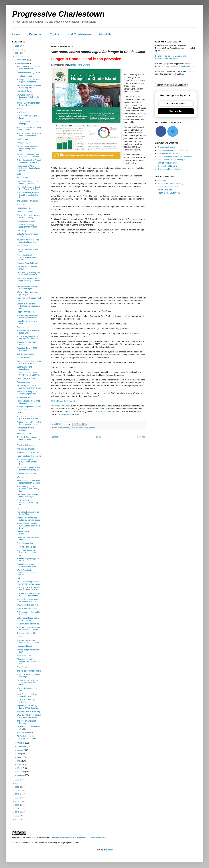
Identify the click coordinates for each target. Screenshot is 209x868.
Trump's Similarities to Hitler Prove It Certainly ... (28, 104)
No (18, 508)
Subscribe (176, 111)
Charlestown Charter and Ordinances (173, 150)
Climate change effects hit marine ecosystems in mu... (28, 149)
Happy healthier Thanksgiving (29, 456)
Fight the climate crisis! (26, 547)
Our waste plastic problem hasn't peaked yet (28, 496)
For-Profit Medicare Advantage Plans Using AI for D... (29, 503)
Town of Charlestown (166, 147)
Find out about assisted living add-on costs (29, 129)
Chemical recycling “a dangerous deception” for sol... (28, 661)
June (20, 757)
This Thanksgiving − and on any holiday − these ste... (28, 338)
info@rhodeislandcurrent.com (108, 411)
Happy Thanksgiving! (26, 312)
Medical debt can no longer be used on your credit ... (28, 600)
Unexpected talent (24, 646)
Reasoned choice (24, 382)
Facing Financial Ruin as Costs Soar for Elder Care (29, 374)
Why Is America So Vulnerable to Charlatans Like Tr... (28, 572)
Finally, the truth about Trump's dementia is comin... (26, 257)
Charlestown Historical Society (170, 169)
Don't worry (22, 230)
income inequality (82, 428)
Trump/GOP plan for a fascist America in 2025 (29, 408)
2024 (18, 53)
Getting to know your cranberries (25, 429)
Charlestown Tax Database (169, 153)
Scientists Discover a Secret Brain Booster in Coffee (28, 188)
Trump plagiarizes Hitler (27, 633)
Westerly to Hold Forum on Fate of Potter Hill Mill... (28, 589)
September (22, 746)
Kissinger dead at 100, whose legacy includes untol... (29, 81)
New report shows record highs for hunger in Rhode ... (29, 281)
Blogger (109, 850)
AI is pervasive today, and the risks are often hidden (29, 134)
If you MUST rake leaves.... (28, 609)
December (22, 60)
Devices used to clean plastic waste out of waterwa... (29, 362)
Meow (19, 109)
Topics (55, 34)
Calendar (35, 34)
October (21, 743)
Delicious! (21, 174)
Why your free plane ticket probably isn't (28, 293)
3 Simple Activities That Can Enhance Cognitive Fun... (28, 594)
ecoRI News (163, 180)
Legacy (20, 637)
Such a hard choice (25, 733)
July (19, 754)
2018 (18, 794)
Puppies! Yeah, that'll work (28, 263)
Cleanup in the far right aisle (28, 72)
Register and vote (24, 208)
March (20, 768)
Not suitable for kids (25, 91)
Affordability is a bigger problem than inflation (27, 226)
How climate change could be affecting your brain (29, 182)
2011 (18, 819)
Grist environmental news (168, 187)
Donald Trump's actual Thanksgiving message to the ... (29, 306)
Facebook (65, 414)
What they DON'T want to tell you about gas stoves (29, 716)
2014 (18, 809)
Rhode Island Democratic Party (170, 184)
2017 (18, 798)
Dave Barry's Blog (165, 190)
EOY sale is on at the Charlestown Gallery (26, 737)
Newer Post (56, 437)
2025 (18, 50)
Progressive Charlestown (58, 14)
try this (165, 51)
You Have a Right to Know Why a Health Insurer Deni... (28, 462)
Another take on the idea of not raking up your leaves (28, 519)
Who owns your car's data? (28, 452)
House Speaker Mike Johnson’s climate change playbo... (29, 168)
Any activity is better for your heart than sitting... (29, 216)
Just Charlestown (79, 34)
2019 (18, 791)
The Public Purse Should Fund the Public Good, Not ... (29, 439)
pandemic (93, 428)
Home (16, 34)
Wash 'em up (22, 477)
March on (21, 204)
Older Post (141, 437)
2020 (18, 787)
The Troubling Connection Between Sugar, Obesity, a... (28, 489)
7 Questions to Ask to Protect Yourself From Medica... (29, 161)
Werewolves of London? (27, 474)
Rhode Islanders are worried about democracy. (29, 402)
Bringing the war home (26, 221)
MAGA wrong (22, 139)
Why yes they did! (24, 143)
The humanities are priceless (29, 201)
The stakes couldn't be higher (29, 671)
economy (67, 428)
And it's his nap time (25, 543)
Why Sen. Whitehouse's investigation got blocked (28, 642)
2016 (18, 801)
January (21, 775)
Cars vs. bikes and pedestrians (25, 368)
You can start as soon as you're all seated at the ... (28, 417)
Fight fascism (22, 178)
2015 (18, 805)
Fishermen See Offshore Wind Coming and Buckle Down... (28, 526)
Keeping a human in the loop (29, 712)
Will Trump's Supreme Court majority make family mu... (29, 469)
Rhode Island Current (80, 65)
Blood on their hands (25, 445)
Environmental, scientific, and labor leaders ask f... (29, 68)
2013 (18, 812)
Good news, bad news (26, 379)
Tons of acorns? (23, 397)
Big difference (23, 667)
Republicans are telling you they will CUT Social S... (28, 707)
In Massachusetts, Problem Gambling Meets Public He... (28, 195)
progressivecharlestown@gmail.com (179, 66)
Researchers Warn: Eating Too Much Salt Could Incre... (28, 683)
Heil (19, 578)
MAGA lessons (23, 112)
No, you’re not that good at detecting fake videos (28, 241)
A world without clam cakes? (29, 624)
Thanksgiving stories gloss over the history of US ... (28, 316)
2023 (18, 57)
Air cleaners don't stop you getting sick (28, 123)
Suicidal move (23, 246)
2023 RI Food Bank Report (63, 401)
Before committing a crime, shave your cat (28, 619)
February (21, 772)
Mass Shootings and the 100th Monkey (27, 695)
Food (73, 428)
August (21, 750)
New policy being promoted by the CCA (28, 513)
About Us (105, 34)
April (19, 764)
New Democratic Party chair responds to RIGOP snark (29, 482)
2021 (18, 783)
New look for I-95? (24, 434)
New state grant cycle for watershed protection (27, 393)
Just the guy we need (26, 354)
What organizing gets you (27, 605)
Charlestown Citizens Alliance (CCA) (172, 160)
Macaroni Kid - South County (169, 193)
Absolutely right (23, 327)
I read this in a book (25, 76)
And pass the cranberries (27, 449)
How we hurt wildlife (25, 212)
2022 (18, 780)
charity (60, 428)
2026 (18, 46)
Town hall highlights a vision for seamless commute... (28, 628)
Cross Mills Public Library (168, 166)
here (182, 74)
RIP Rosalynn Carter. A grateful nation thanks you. (29, 387)
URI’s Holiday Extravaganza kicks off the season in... (28, 274)
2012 (18, 816)
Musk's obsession (24, 656)
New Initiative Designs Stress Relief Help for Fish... (29, 86)
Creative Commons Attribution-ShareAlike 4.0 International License (78, 837)
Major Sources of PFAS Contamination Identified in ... (29, 553)
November (22, 64)
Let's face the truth (24, 358)
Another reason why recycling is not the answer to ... (29, 423)
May (19, 761)
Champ (20, 413)
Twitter (77, 414)
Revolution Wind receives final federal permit (27, 288)
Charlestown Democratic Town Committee (175, 157)
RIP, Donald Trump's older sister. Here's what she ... (28, 583)
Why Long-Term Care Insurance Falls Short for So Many (28, 97)
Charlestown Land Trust (167, 163)
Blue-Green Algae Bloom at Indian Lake (28, 332)
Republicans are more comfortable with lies (26, 565)
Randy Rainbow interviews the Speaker (28, 538)
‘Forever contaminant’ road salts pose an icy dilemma (29, 155)
